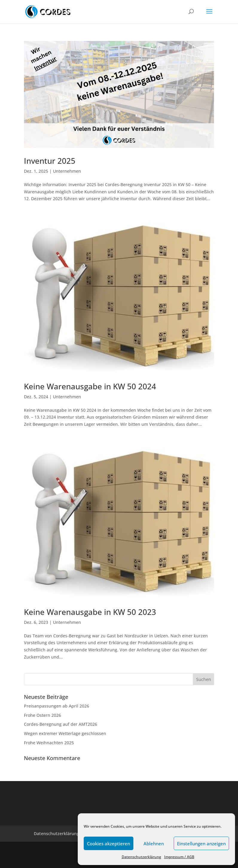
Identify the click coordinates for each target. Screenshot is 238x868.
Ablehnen (154, 843)
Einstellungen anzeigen (201, 843)
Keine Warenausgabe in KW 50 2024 (90, 386)
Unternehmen (67, 171)
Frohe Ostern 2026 (42, 715)
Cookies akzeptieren (109, 843)
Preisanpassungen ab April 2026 (57, 706)
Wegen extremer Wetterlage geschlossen (65, 733)
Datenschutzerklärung (141, 857)
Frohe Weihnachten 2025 (49, 743)
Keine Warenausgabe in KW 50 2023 (90, 612)
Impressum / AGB (179, 857)
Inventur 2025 (50, 161)
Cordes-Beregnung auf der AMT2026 (61, 724)
